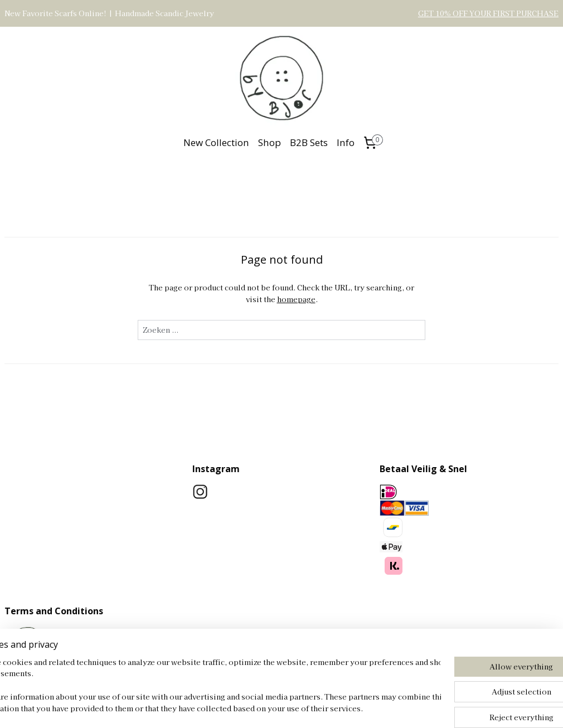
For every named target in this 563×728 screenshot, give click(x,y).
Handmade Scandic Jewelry (164, 13)
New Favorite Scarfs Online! (55, 13)
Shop (270, 142)
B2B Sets (309, 142)
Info (346, 142)
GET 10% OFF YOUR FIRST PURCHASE (488, 13)
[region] (208, 686)
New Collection (216, 142)
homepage (296, 299)
